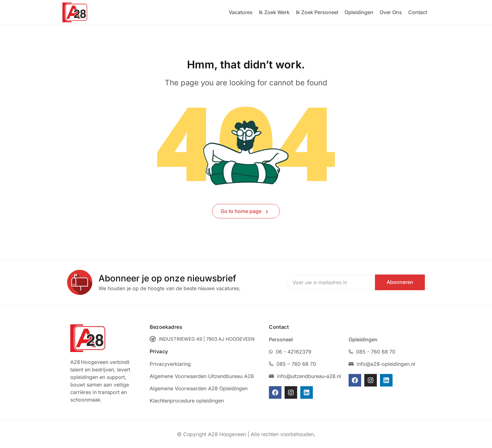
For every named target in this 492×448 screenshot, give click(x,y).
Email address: (313, 282)
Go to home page (244, 211)
